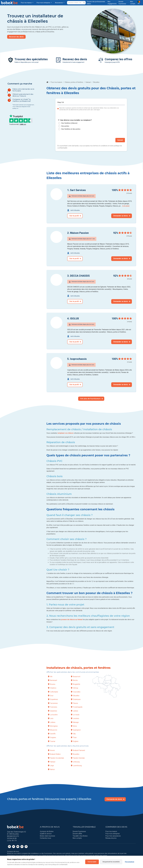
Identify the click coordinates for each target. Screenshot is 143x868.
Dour (51, 696)
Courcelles (76, 692)
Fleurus (74, 703)
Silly (73, 734)
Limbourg (75, 762)
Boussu (52, 684)
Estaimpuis (76, 699)
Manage (75, 722)
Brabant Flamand (78, 750)
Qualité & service (46, 834)
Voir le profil (75, 216)
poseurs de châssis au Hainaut (72, 619)
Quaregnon (76, 730)
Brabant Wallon (54, 754)
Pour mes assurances (113, 836)
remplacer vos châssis (66, 433)
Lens (51, 718)
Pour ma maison (56, 82)
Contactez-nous (45, 838)
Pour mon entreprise (113, 834)
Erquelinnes (53, 699)
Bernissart (53, 680)
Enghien (75, 741)
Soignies (52, 737)
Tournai (52, 741)
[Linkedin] (26, 846)
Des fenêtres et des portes (71, 129)
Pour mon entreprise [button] (44, 3)
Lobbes (52, 722)
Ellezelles (75, 696)
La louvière (53, 715)
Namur (51, 769)
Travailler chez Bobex (80, 836)
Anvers (51, 750)
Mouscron (53, 730)
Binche (74, 680)
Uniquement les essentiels (111, 862)
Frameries (53, 707)
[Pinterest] (22, 846)
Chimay (75, 688)
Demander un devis (122, 216)
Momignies (53, 726)
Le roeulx (75, 715)
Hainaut (88, 82)
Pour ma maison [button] (26, 3)
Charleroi (52, 688)
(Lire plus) (126, 206)
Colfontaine (53, 692)
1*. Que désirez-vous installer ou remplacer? (75, 120)
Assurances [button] (59, 3)
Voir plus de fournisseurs (91, 399)
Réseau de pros (111, 838)
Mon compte (77, 838)
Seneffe (52, 734)
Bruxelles (75, 754)
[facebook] (9, 846)
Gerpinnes (53, 711)
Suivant (120, 140)
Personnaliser (130, 862)
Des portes (65, 126)
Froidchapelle (77, 707)
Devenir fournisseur (79, 831)
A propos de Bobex (47, 831)
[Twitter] (14, 846)
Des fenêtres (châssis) (69, 123)
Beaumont (76, 677)
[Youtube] (18, 846)
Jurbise (75, 711)
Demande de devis (115, 799)
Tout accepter (92, 862)
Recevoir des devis (16, 37)
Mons (74, 726)
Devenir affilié (77, 834)
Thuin (74, 737)
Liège (51, 766)
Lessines (75, 718)
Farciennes (53, 703)
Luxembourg (76, 766)
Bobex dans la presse (47, 836)
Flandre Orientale (78, 758)
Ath (50, 677)
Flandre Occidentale (56, 758)
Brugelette (76, 684)
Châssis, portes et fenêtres (74, 82)
